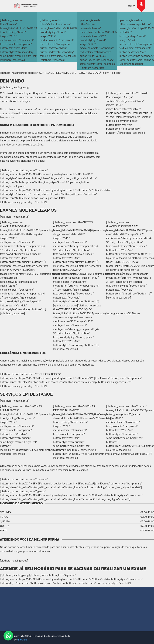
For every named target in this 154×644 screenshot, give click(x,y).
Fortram (23, 640)
